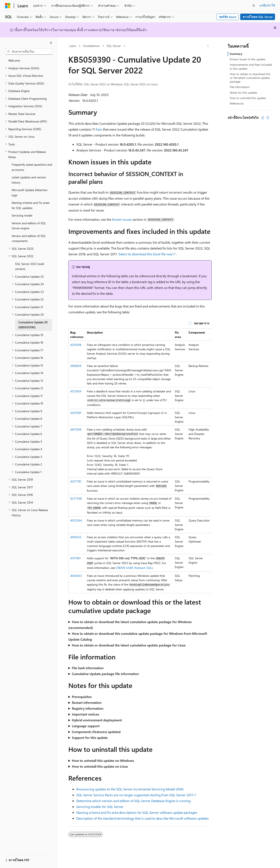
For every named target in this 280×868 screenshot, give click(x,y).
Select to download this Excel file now (146, 254)
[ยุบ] (51, 43)
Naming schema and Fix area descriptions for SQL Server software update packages (137, 812)
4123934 (76, 391)
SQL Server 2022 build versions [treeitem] (29, 266)
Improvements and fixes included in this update (251, 66)
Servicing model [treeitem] (22, 215)
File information (240, 87)
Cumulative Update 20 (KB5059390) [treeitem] (33, 325)
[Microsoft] (8, 6)
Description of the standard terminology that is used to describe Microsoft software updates (142, 818)
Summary (236, 54)
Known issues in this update (247, 59)
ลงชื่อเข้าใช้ (267, 5)
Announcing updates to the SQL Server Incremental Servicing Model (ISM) (130, 789)
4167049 (76, 429)
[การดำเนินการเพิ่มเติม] (208, 46)
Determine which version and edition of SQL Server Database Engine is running (133, 801)
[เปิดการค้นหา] (254, 6)
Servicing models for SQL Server (100, 807)
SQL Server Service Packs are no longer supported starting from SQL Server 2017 (135, 795)
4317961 (75, 558)
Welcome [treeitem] (14, 60)
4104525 (76, 537)
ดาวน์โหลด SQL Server (258, 17)
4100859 (76, 366)
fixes (99, 129)
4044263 (76, 576)
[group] (140, 461)
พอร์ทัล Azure (228, 17)
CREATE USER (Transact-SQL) (134, 568)
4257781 (76, 481)
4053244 (76, 520)
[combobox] (29, 52)
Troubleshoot (91, 46)
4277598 (76, 498)
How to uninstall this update (248, 98)
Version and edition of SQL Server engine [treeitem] (29, 226)
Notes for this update (243, 93)
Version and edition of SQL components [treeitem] (29, 238)
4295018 (76, 345)
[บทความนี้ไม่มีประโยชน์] (268, 118)
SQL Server (114, 46)
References (237, 103)
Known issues (122, 219)
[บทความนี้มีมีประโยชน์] (263, 118)
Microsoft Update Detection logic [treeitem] (30, 193)
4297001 (76, 413)
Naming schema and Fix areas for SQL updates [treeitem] (31, 205)
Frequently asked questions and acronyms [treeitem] (32, 167)
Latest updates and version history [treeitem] (29, 180)
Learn (73, 46)
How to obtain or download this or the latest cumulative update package (250, 78)
